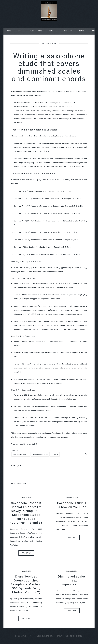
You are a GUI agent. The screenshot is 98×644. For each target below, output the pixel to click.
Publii (81, 636)
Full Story (26, 553)
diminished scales (21, 454)
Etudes (21, 31)
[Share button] (86, 453)
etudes (55, 454)
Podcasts (68, 31)
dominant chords (40, 454)
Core (9, 31)
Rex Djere (16, 465)
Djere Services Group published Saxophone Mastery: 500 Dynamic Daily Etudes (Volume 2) (26, 584)
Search (82, 31)
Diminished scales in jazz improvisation (72, 580)
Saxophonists (36, 31)
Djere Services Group (53, 636)
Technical (53, 31)
